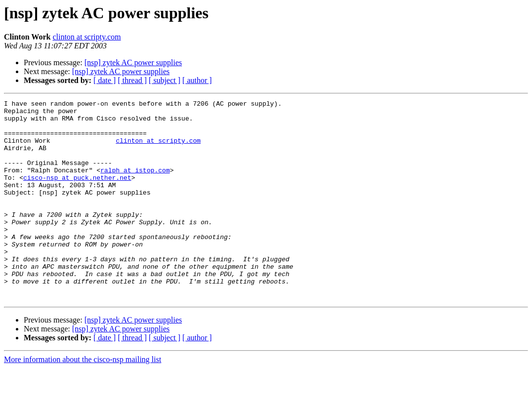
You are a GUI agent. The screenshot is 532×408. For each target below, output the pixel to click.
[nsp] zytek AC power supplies (133, 62)
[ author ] (197, 80)
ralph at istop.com (135, 185)
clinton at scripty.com (87, 37)
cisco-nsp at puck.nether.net (77, 194)
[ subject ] (165, 80)
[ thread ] (132, 80)
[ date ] (105, 80)
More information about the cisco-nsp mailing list (83, 399)
